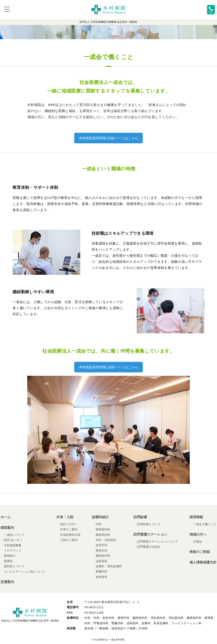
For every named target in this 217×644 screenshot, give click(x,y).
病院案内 (7, 528)
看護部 (8, 561)
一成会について (14, 535)
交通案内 (7, 582)
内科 (99, 524)
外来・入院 (65, 517)
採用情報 (196, 517)
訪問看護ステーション (150, 534)
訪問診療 (140, 517)
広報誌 (197, 542)
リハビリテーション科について (24, 572)
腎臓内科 (102, 571)
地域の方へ (198, 534)
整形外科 (102, 551)
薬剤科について (14, 566)
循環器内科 (103, 529)
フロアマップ (13, 551)
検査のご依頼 (200, 552)
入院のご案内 (69, 540)
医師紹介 (10, 556)
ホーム (6, 517)
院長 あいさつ (13, 540)
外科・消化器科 (106, 540)
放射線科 (102, 577)
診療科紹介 (100, 517)
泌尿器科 (102, 561)
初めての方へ (69, 524)
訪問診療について (149, 524)
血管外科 (102, 545)
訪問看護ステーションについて (157, 542)
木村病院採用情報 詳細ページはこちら (109, 138)
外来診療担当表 (70, 535)
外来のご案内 (69, 529)
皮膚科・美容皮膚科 (109, 566)
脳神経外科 (103, 556)
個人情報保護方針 (203, 562)
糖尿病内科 (103, 535)
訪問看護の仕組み (149, 547)
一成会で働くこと (205, 524)
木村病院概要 (13, 545)
